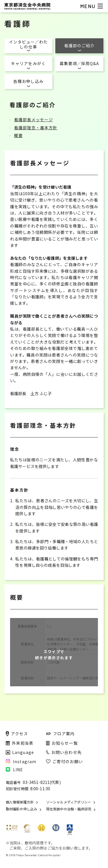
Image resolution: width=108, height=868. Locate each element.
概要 (18, 135)
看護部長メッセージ (34, 120)
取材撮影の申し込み (21, 809)
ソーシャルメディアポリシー (69, 802)
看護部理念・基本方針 (36, 128)
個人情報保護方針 (20, 802)
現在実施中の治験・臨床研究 (69, 809)
